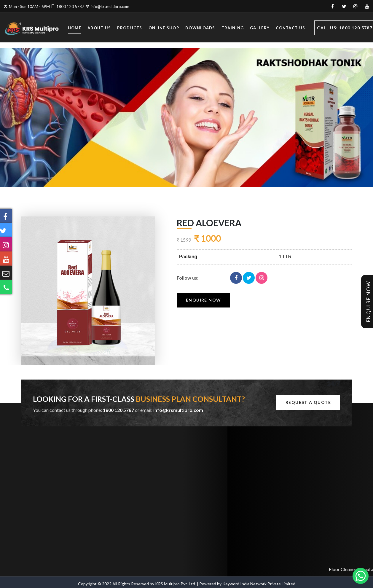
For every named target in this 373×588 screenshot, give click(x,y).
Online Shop (164, 28)
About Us (99, 28)
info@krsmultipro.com (110, 7)
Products (130, 28)
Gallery (260, 28)
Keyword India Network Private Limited (259, 584)
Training (233, 28)
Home (75, 28)
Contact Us (290, 28)
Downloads (200, 28)
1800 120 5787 (70, 7)
